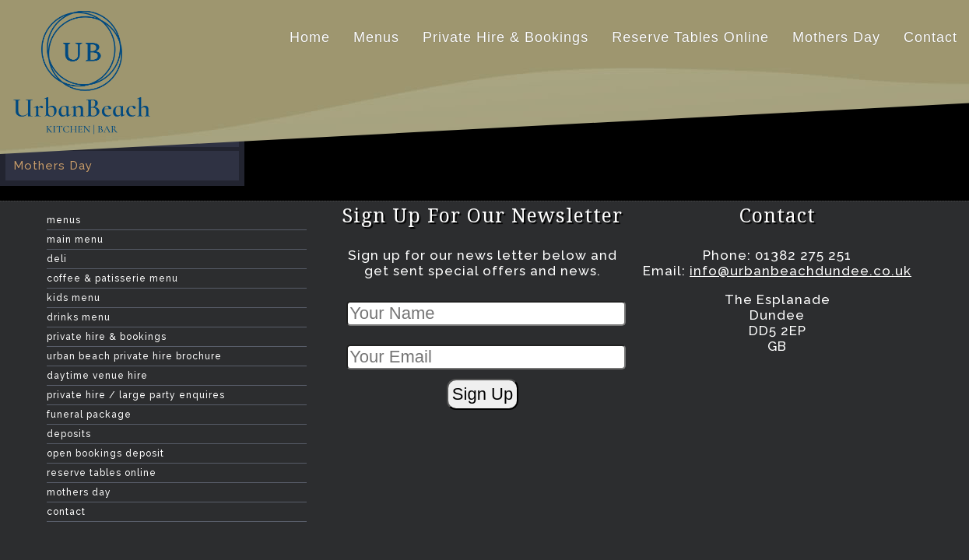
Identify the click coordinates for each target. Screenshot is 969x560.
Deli (57, 259)
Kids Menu (74, 298)
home (310, 37)
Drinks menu (79, 317)
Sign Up (483, 394)
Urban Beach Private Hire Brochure (134, 356)
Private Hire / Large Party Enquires (136, 395)
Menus (376, 37)
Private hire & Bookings (506, 37)
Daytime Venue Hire (97, 376)
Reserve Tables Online (690, 37)
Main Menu (75, 240)
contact (930, 37)
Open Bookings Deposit (105, 453)
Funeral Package (89, 415)
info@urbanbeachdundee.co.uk (800, 271)
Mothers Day (836, 37)
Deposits (69, 434)
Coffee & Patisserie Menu (112, 278)
